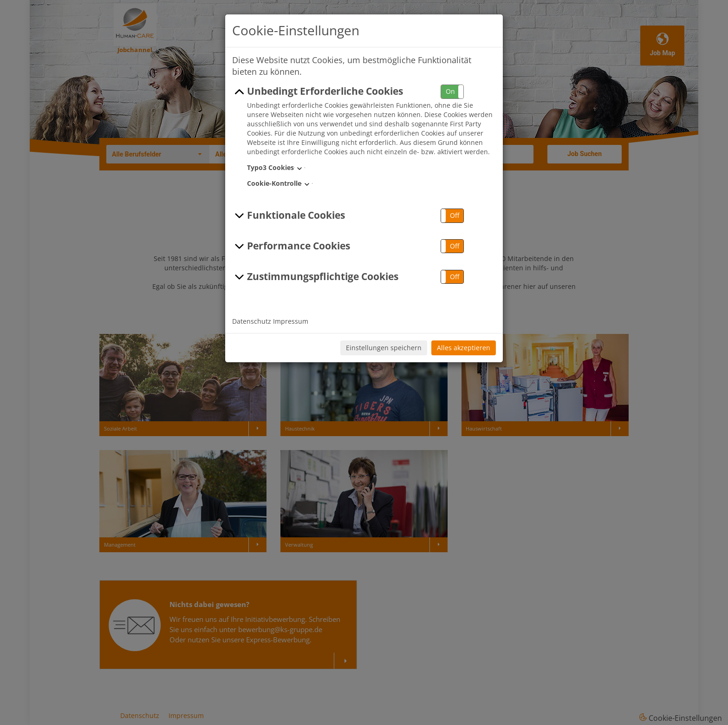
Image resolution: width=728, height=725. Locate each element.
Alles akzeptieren (464, 348)
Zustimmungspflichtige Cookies (315, 277)
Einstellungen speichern (384, 348)
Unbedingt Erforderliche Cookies (318, 91)
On (450, 91)
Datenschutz (252, 321)
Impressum (291, 321)
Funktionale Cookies (289, 216)
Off (455, 215)
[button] (452, 92)
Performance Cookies (291, 246)
